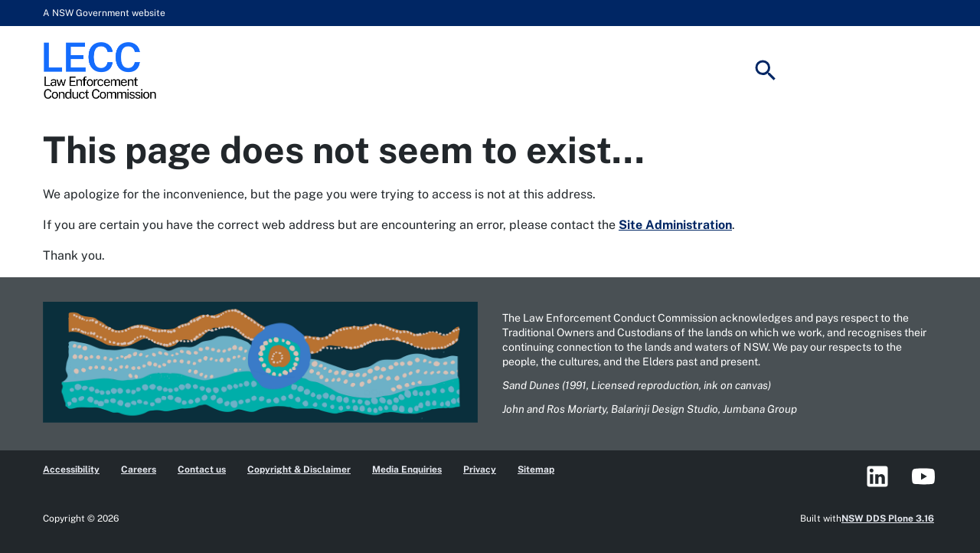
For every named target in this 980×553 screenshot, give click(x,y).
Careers (139, 470)
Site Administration (675, 225)
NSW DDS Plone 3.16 (888, 519)
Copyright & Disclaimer (299, 470)
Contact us (202, 470)
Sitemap (536, 470)
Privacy (480, 470)
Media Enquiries (407, 470)
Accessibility (71, 470)
